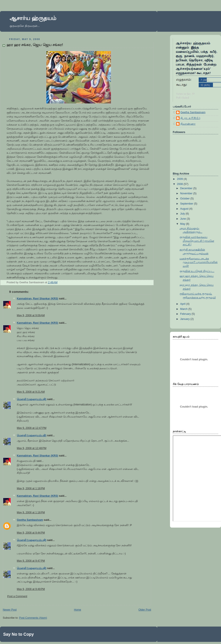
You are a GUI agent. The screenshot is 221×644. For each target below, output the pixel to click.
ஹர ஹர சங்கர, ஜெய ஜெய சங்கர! (35, 45)
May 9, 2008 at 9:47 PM (31, 561)
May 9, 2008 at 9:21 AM (31, 392)
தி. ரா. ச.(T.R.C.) (190, 118)
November (187, 193)
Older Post (145, 610)
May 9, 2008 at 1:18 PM (31, 488)
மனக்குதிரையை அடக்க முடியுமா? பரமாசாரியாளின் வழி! (199, 262)
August (185, 209)
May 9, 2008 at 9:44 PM (31, 533)
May (183, 224)
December (187, 188)
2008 (180, 184)
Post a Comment (17, 596)
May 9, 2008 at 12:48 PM (32, 448)
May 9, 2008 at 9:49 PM (31, 589)
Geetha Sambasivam (30, 520)
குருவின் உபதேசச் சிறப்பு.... (197, 271)
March (184, 309)
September (187, 204)
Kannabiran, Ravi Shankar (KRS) (38, 299)
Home (78, 610)
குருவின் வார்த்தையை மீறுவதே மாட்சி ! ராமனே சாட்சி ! (197, 241)
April (183, 304)
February (186, 314)
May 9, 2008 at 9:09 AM (31, 315)
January (185, 319)
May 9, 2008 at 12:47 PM (32, 428)
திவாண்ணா (188, 124)
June (183, 219)
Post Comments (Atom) (33, 618)
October (185, 199)
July (183, 214)
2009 (180, 179)
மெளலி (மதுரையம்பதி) (32, 399)
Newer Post (10, 610)
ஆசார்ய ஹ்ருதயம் (33, 18)
